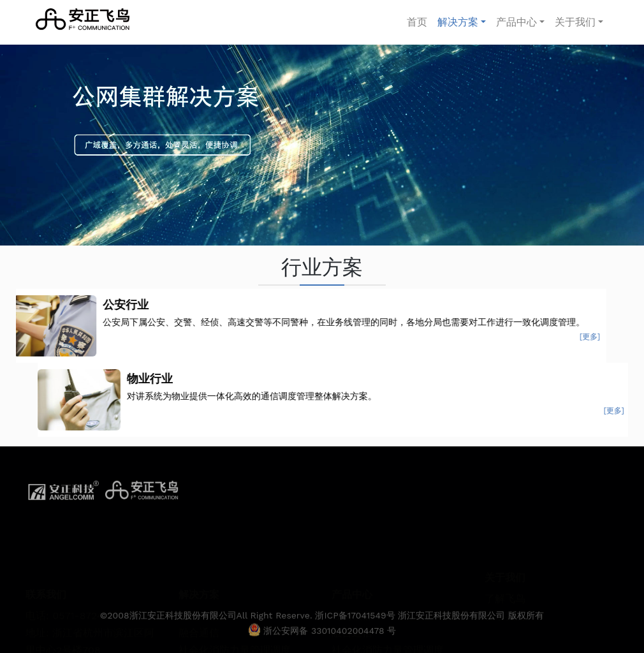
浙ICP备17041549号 (356, 627)
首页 (420, 21)
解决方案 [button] (458, 22)
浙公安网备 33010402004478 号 (322, 642)
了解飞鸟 (505, 570)
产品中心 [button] (516, 22)
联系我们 (505, 588)
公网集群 (199, 580)
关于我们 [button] (575, 22)
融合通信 (199, 597)
